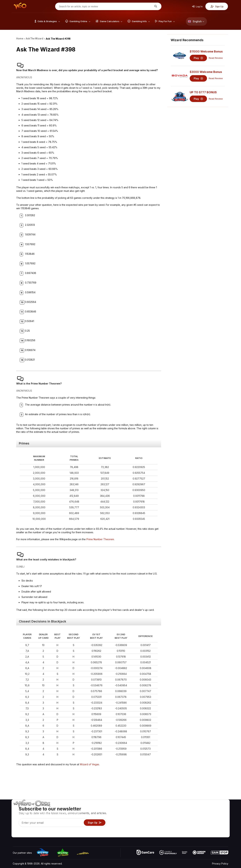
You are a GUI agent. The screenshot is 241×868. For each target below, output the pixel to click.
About (199, 809)
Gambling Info (167, 819)
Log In (197, 6)
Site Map (220, 819)
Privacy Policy (220, 864)
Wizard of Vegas (89, 764)
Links (199, 819)
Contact (200, 814)
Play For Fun (166, 824)
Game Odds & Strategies (173, 809)
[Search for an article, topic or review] (106, 6)
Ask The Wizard (168, 834)
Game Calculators (169, 814)
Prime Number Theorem (100, 539)
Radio (199, 829)
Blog (217, 814)
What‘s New (203, 824)
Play (198, 58)
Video (218, 809)
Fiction (218, 824)
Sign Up (217, 6)
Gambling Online (168, 829)
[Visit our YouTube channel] (16, 834)
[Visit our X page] (23, 834)
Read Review (216, 58)
